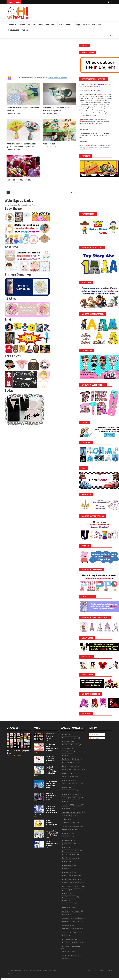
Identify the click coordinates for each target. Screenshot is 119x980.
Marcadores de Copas (69, 738)
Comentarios (95, 738)
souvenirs (65, 929)
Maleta (64, 734)
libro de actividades (69, 855)
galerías (65, 816)
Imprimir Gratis (14, 30)
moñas (75, 879)
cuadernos (76, 784)
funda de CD (66, 809)
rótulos (76, 911)
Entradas (94, 734)
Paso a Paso (97, 25)
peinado (76, 890)
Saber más (99, 972)
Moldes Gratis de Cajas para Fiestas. (18, 752)
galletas (75, 816)
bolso (64, 766)
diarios (65, 794)
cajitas (64, 770)
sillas (78, 922)
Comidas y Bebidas (66, 25)
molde (64, 879)
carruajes (65, 773)
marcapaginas (67, 872)
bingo (77, 759)
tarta (64, 936)
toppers (65, 943)
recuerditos (66, 907)
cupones (65, 787)
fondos (77, 805)
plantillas (65, 893)
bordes (74, 766)
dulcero (75, 798)
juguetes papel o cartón (70, 851)
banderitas (66, 759)
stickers (65, 932)
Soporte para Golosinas (70, 745)
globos (65, 819)
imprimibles (66, 833)
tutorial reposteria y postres (71, 946)
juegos (64, 847)
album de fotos (67, 752)
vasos (64, 952)
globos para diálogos (69, 823)
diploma (75, 794)
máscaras (76, 883)
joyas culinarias (67, 844)
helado (65, 830)
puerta (64, 900)
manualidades (67, 865)
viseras (65, 955)
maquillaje (66, 869)
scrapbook (66, 918)
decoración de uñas (69, 791)
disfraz (65, 798)
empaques (66, 801)
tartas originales (68, 939)
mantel (65, 861)
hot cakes (75, 830)
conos (64, 784)
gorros (65, 826)
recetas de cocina (68, 904)
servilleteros (66, 922)
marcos (65, 876)
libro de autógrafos (69, 858)
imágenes (65, 837)
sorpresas (66, 925)
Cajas (79, 25)
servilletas (78, 918)
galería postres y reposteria (71, 812)
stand (77, 929)
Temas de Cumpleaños (27, 25)
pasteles (65, 890)
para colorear (76, 886)
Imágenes (86, 25)
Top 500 (25, 30)
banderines (66, 756)
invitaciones (66, 840)
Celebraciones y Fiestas (47, 25)
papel (64, 886)
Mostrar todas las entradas (57, 78)
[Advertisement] (41, 59)
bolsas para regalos (69, 763)
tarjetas (76, 932)
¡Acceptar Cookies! (84, 972)
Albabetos (12, 25)
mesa (76, 876)
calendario (77, 770)
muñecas (65, 883)
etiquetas (65, 805)
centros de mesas (68, 777)
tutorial (77, 943)
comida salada (67, 780)
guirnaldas (75, 826)
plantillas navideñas (69, 897)
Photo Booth (66, 741)
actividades (66, 748)
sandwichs (66, 915)
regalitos (65, 911)
